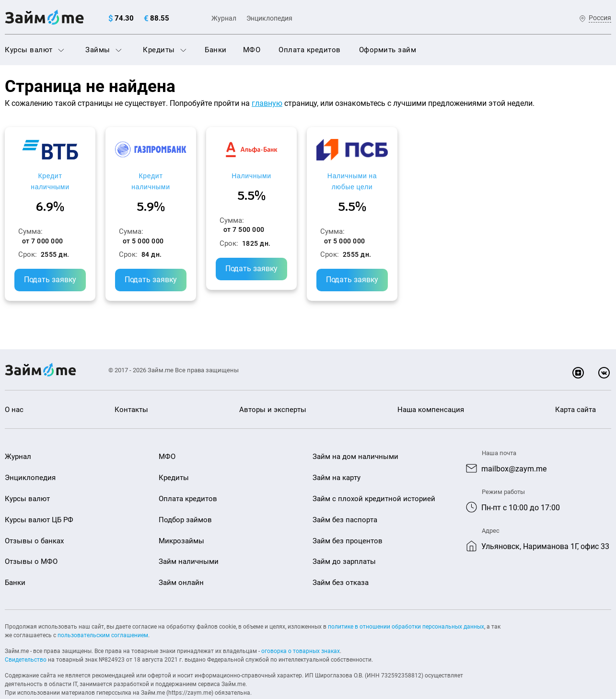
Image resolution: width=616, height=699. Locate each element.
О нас (14, 390)
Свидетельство (26, 640)
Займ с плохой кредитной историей (374, 479)
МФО (252, 50)
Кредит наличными (77, 176)
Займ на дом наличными (355, 437)
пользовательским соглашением (103, 616)
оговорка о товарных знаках (301, 631)
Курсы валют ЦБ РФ (39, 500)
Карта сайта (575, 390)
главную (267, 103)
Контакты (131, 390)
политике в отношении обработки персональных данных (406, 607)
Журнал (224, 18)
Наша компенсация (431, 390)
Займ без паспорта (345, 500)
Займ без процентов (348, 521)
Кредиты (165, 50)
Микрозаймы (181, 521)
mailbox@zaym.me (514, 449)
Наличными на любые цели (539, 176)
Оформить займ (388, 50)
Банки (216, 50)
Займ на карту (337, 458)
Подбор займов (185, 500)
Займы (104, 50)
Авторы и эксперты (273, 390)
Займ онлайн (181, 563)
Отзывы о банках (34, 521)
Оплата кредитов (310, 50)
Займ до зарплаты (344, 542)
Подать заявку (77, 260)
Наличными (385, 176)
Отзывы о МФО (31, 542)
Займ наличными (189, 542)
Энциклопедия (269, 18)
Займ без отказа (341, 563)
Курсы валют (35, 50)
